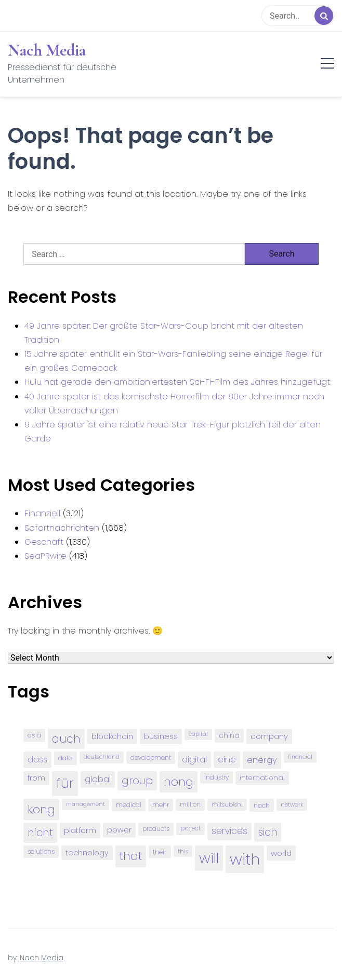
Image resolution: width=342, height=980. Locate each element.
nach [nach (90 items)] (262, 805)
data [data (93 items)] (65, 758)
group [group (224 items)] (137, 781)
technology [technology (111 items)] (87, 853)
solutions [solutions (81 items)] (41, 852)
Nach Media (47, 50)
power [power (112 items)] (119, 830)
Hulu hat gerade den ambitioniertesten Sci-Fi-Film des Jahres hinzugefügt (177, 382)
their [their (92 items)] (160, 852)
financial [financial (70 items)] (300, 757)
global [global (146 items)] (98, 779)
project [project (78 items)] (190, 828)
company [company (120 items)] (269, 736)
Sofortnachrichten (62, 528)
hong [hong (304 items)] (179, 782)
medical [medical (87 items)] (129, 805)
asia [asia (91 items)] (34, 735)
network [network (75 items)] (292, 804)
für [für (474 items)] (65, 783)
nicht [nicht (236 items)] (40, 833)
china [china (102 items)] (229, 736)
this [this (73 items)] (183, 851)
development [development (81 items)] (151, 758)
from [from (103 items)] (36, 778)
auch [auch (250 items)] (66, 739)
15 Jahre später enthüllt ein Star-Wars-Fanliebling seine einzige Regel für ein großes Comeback (173, 361)
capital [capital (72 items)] (198, 734)
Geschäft (44, 542)
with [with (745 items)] (245, 859)
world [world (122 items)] (281, 853)
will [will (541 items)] (209, 858)
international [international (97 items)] (262, 778)
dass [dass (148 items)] (37, 760)
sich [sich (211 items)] (268, 832)
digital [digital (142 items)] (194, 760)
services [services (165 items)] (229, 831)
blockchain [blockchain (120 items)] (112, 736)
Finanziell (42, 513)
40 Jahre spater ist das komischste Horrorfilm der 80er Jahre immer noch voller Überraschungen (174, 404)
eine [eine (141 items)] (227, 760)
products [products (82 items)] (156, 829)
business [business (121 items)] (161, 736)
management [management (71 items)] (85, 804)
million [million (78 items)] (190, 804)
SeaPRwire (45, 556)
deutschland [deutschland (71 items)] (102, 757)
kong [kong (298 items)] (41, 809)
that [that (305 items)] (131, 856)
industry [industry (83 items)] (216, 777)
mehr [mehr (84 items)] (161, 805)
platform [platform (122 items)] (80, 830)
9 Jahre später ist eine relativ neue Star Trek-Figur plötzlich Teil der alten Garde (173, 432)
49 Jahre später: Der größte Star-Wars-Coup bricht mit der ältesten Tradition (164, 333)
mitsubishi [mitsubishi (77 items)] (227, 804)
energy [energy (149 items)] (262, 760)
